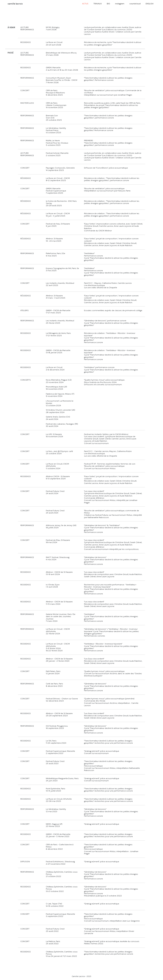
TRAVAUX (98, 4)
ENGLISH (150, 4)
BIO (108, 4)
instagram (120, 4)
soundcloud (135, 4)
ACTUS (85, 4)
